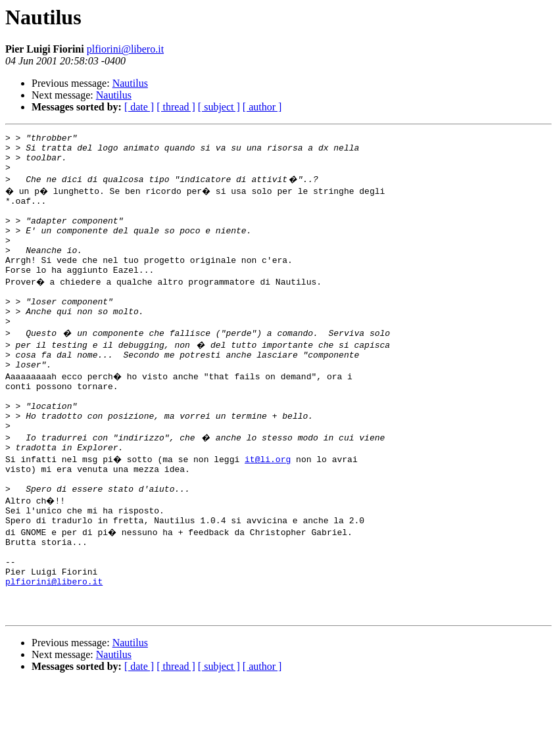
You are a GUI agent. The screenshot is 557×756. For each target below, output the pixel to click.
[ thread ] (176, 107)
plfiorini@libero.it (125, 49)
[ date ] (139, 107)
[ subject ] (219, 107)
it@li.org (270, 506)
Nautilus (130, 83)
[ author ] (262, 107)
